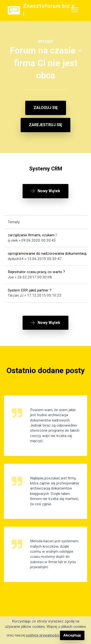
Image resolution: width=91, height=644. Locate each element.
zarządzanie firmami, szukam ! (32, 235)
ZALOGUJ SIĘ (46, 108)
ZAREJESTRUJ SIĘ (45, 125)
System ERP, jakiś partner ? (30, 290)
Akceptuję (72, 635)
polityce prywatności (43, 635)
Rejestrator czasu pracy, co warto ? (36, 272)
